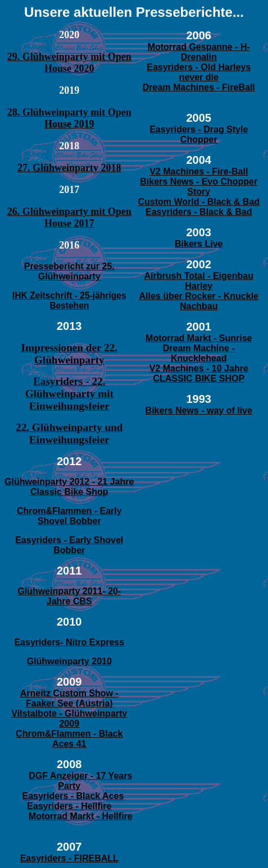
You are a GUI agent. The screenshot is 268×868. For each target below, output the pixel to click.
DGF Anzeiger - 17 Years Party (80, 781)
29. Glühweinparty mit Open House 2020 (69, 63)
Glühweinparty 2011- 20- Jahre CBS (69, 596)
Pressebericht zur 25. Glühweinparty (69, 271)
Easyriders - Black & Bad (199, 212)
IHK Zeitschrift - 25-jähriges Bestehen (69, 300)
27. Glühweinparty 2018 (69, 168)
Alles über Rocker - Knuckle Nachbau (199, 301)
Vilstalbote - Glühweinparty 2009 (69, 718)
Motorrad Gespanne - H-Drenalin (199, 52)
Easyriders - (174, 67)
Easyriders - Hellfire (69, 806)
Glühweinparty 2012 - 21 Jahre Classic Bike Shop (69, 487)
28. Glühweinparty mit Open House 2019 (69, 118)
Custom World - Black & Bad (199, 202)
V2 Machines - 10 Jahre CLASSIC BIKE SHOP (199, 373)
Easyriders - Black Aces (73, 796)
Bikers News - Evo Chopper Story (199, 187)
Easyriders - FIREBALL (69, 858)
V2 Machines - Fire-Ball (199, 171)
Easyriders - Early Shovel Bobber (69, 545)
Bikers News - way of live (199, 410)
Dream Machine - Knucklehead (199, 353)
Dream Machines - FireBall (199, 87)
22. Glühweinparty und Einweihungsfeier (69, 433)
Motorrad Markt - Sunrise (199, 338)
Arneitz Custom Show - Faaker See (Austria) (69, 698)
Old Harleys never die (215, 72)
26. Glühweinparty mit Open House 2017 (69, 217)
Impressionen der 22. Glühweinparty (69, 354)
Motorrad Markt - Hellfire (81, 816)
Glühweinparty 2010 (69, 661)
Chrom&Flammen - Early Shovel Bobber (69, 516)
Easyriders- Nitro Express (69, 642)
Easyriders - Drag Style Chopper (199, 134)
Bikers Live (199, 244)
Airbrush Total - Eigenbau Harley (199, 281)
